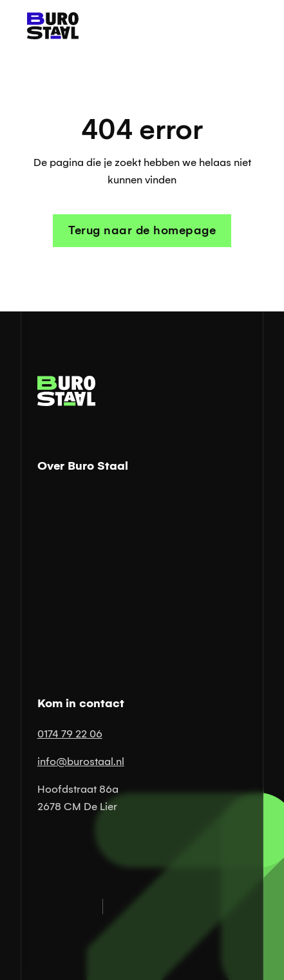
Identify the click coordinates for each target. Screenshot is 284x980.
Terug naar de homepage (142, 230)
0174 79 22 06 (70, 734)
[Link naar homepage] (50, 26)
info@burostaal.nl (81, 762)
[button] (244, 26)
